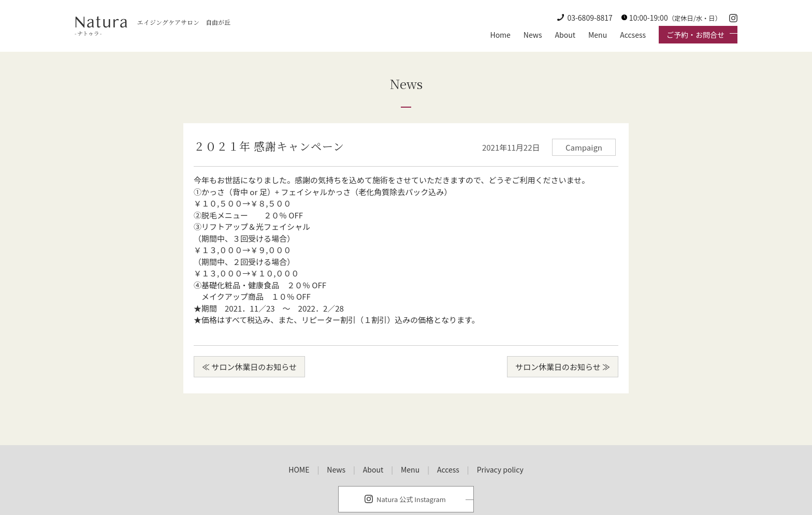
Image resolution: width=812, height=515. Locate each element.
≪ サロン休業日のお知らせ (249, 367)
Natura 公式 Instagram (411, 499)
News (533, 35)
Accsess (633, 35)
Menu (598, 35)
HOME (299, 469)
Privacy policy (500, 469)
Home (500, 35)
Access (448, 469)
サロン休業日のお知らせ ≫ (563, 367)
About (565, 35)
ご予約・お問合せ (695, 35)
